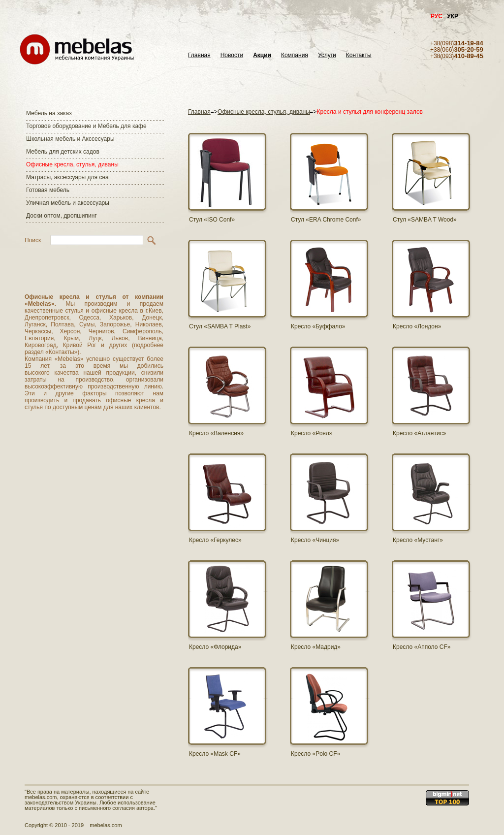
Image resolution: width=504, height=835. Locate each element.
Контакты (359, 55)
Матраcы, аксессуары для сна (67, 177)
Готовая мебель (48, 190)
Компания (295, 55)
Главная (199, 55)
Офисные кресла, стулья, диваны (72, 164)
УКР (453, 16)
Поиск (33, 240)
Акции (262, 55)
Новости (232, 55)
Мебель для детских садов (63, 152)
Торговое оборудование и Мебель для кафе (86, 126)
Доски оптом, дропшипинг (62, 216)
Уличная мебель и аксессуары (68, 203)
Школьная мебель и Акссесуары (70, 139)
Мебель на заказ (49, 113)
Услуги (327, 55)
